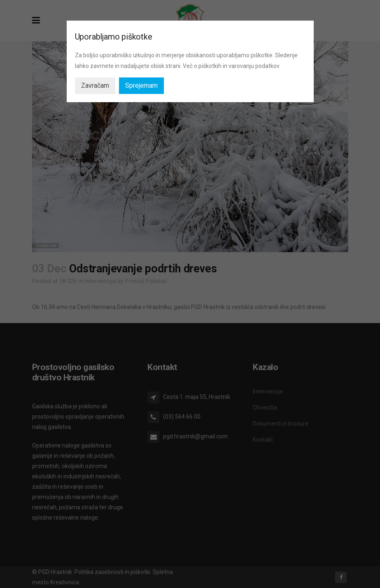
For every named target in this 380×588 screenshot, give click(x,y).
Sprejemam (141, 86)
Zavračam (95, 86)
